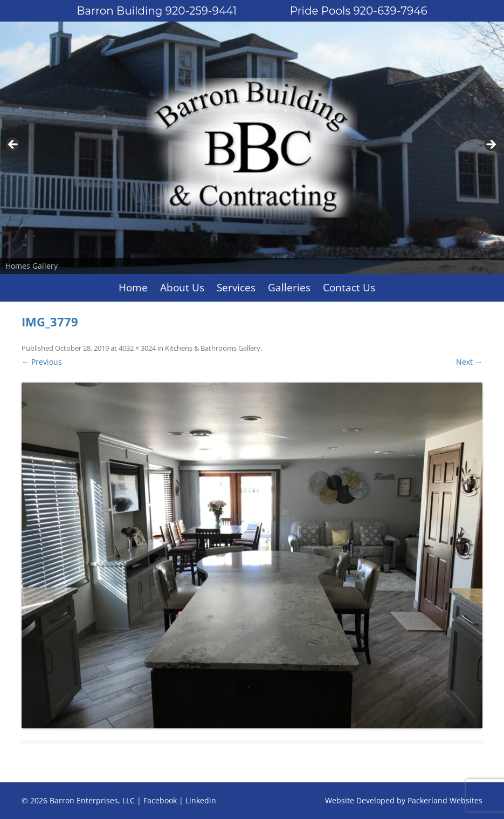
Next (491, 145)
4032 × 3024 (137, 348)
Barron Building (157, 11)
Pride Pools (359, 11)
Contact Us (349, 288)
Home (133, 288)
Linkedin (201, 800)
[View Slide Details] (252, 148)
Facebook (160, 800)
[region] (252, 148)
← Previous (42, 362)
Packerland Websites (445, 800)
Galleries (289, 288)
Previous (13, 145)
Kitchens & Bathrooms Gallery (213, 348)
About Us (182, 288)
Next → (469, 362)
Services (236, 288)
